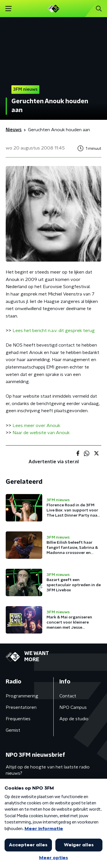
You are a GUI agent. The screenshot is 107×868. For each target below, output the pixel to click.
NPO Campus (73, 707)
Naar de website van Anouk (41, 433)
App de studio (74, 719)
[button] (8, 9)
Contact (68, 696)
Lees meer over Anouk (36, 426)
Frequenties (18, 719)
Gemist (13, 730)
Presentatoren (21, 707)
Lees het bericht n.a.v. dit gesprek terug (54, 331)
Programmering (22, 696)
